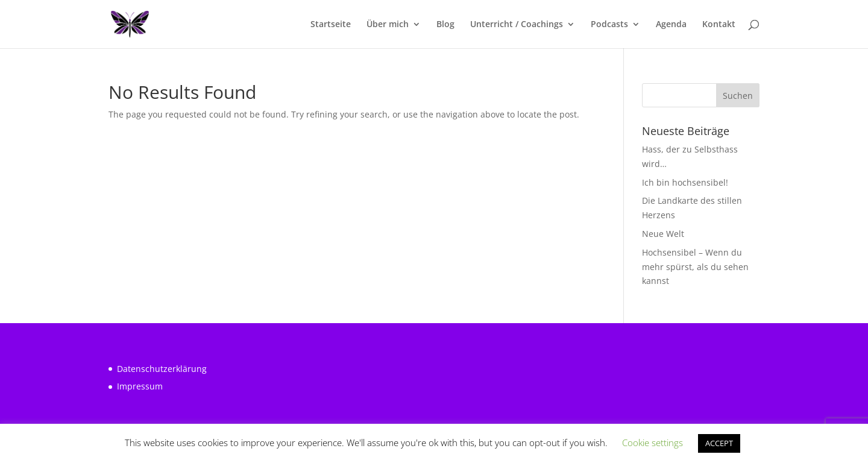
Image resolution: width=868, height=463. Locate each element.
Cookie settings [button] (653, 443)
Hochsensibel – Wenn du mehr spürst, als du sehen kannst (695, 267)
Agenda (671, 25)
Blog (445, 25)
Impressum (140, 386)
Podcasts (609, 25)
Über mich (388, 25)
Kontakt (719, 25)
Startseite (331, 25)
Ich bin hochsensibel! (685, 182)
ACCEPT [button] (719, 443)
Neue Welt (663, 234)
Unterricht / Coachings (517, 25)
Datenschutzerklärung (162, 369)
